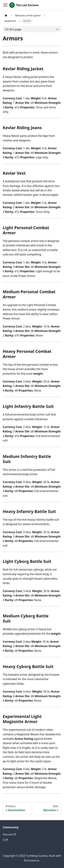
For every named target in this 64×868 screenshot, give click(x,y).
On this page (13, 29)
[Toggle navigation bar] (5, 5)
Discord (9, 834)
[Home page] (6, 16)
